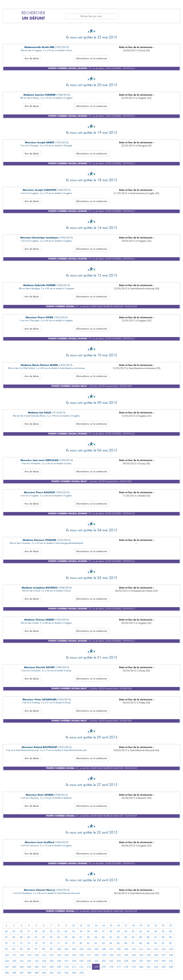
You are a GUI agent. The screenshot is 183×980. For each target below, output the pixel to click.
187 (22, 973)
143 (37, 961)
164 (22, 967)
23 (171, 925)
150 (89, 961)
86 (126, 943)
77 (59, 943)
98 (44, 949)
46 (170, 931)
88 (141, 943)
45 (163, 931)
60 (103, 937)
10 (74, 925)
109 (126, 949)
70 (6, 943)
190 (44, 973)
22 (163, 925)
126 (81, 955)
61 (111, 937)
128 (96, 955)
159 (156, 961)
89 (148, 943)
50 (29, 937)
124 (66, 955)
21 (156, 925)
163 (14, 967)
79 (73, 943)
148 (74, 961)
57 (81, 937)
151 (96, 961)
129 (104, 955)
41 (133, 931)
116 (7, 955)
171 (74, 967)
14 (103, 925)
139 (7, 961)
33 (73, 931)
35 (88, 931)
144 (44, 961)
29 (44, 931)
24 (6, 931)
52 (44, 937)
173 (89, 967)
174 (96, 967)
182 (156, 967)
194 (74, 973)
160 (163, 961)
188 (29, 973)
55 (66, 937)
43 (148, 931)
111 (141, 949)
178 (126, 967)
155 (126, 961)
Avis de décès (32, 58)
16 (118, 925)
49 (21, 937)
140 (14, 961)
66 (148, 937)
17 (126, 925)
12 (89, 925)
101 (66, 949)
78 (66, 943)
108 (119, 949)
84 (111, 943)
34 (81, 931)
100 (59, 949)
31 (59, 931)
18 (133, 925)
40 (126, 931)
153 (111, 961)
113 (156, 949)
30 (51, 931)
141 (22, 961)
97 (36, 949)
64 (133, 937)
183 (163, 967)
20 (148, 925)
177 (119, 967)
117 (14, 955)
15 (111, 925)
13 (96, 925)
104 (89, 949)
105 (96, 949)
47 (6, 937)
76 (51, 943)
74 (36, 943)
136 (156, 955)
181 (149, 967)
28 (36, 931)
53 (51, 937)
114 (163, 949)
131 (119, 955)
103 (81, 949)
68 (163, 937)
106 (104, 949)
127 (89, 955)
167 (44, 967)
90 (156, 943)
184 (171, 967)
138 (171, 955)
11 (81, 925)
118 (22, 955)
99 (51, 949)
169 (59, 967)
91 (163, 943)
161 (171, 961)
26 (21, 931)
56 (73, 937)
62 (118, 937)
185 (7, 973)
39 (118, 931)
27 (29, 931)
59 (96, 937)
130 (111, 955)
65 (141, 937)
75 (44, 943)
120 (37, 955)
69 (170, 937)
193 (66, 973)
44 (156, 931)
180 (141, 967)
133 (134, 955)
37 (103, 931)
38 (111, 931)
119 (29, 955)
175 (104, 967)
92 (170, 943)
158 (149, 961)
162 (7, 967)
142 (29, 961)
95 (21, 949)
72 (21, 943)
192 (59, 973)
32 (66, 931)
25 (14, 931)
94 (14, 949)
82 (96, 943)
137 (163, 955)
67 (156, 937)
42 (141, 931)
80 (81, 943)
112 (149, 949)
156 (134, 961)
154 (119, 961)
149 (81, 961)
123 (59, 955)
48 (14, 937)
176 (111, 967)
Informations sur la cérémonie (91, 58)
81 (88, 943)
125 (74, 955)
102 (74, 949)
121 (44, 955)
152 (104, 961)
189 (37, 973)
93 (6, 949)
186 (14, 973)
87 (133, 943)
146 (59, 961)
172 (81, 967)
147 (66, 961)
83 (103, 943)
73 (29, 943)
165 (29, 967)
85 (118, 943)
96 (29, 949)
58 (88, 937)
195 (81, 973)
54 (59, 937)
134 (141, 955)
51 (36, 937)
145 (51, 961)
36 (96, 931)
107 (111, 949)
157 (141, 961)
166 (37, 967)
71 (14, 943)
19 (141, 925)
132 (126, 955)
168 (51, 967)
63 (126, 937)
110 (134, 949)
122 (51, 955)
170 (66, 967)
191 (51, 973)
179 (134, 967)
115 (171, 949)
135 (149, 955)
